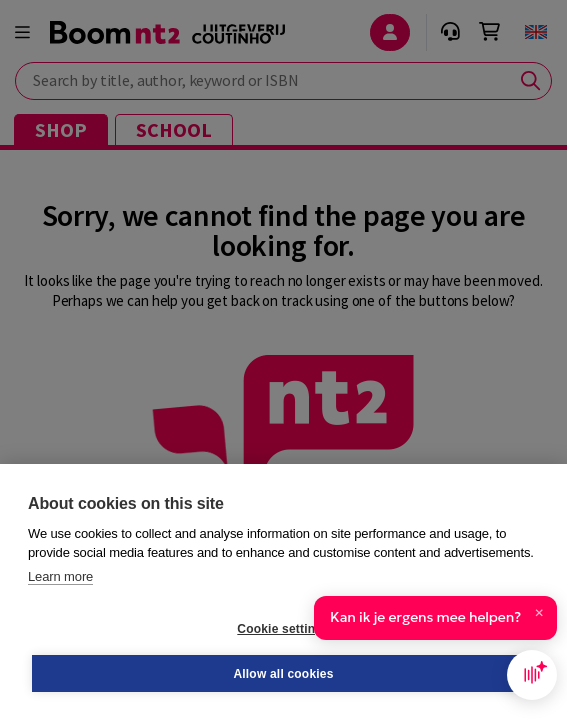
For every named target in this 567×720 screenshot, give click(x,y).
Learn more (60, 576)
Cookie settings (283, 629)
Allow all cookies (283, 674)
